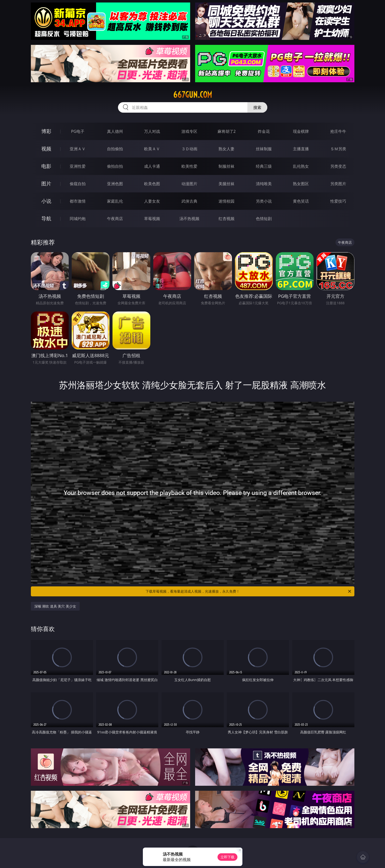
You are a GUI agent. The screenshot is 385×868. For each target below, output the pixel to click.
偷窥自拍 (78, 184)
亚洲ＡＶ (78, 149)
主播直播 (301, 149)
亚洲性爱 (78, 166)
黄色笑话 (301, 201)
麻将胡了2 (227, 131)
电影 (46, 166)
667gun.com (193, 95)
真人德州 (115, 131)
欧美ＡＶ (152, 149)
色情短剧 (264, 219)
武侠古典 (189, 201)
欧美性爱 (189, 166)
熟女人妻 (226, 149)
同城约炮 (78, 219)
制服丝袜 (226, 166)
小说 (46, 201)
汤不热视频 (189, 219)
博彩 (46, 131)
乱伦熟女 (301, 166)
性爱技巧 (338, 201)
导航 (46, 218)
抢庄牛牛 (338, 131)
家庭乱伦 (115, 201)
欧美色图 (152, 184)
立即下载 (227, 857)
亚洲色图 (115, 184)
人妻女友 (152, 201)
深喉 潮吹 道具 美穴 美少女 (55, 606)
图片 (46, 184)
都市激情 (78, 201)
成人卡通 (152, 166)
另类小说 (264, 201)
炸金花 (264, 131)
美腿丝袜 (226, 184)
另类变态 (338, 166)
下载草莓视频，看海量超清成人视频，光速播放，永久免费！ (249, 591)
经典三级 (264, 166)
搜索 (257, 107)
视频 (46, 149)
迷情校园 (226, 201)
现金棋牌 (301, 131)
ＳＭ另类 (338, 149)
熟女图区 (301, 184)
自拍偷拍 (115, 149)
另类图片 (338, 184)
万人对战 (152, 131)
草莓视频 (152, 219)
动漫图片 (189, 184)
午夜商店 (115, 219)
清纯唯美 (264, 184)
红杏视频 (226, 219)
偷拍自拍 (115, 166)
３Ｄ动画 (189, 149)
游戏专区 (189, 131)
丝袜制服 (264, 149)
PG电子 (78, 131)
